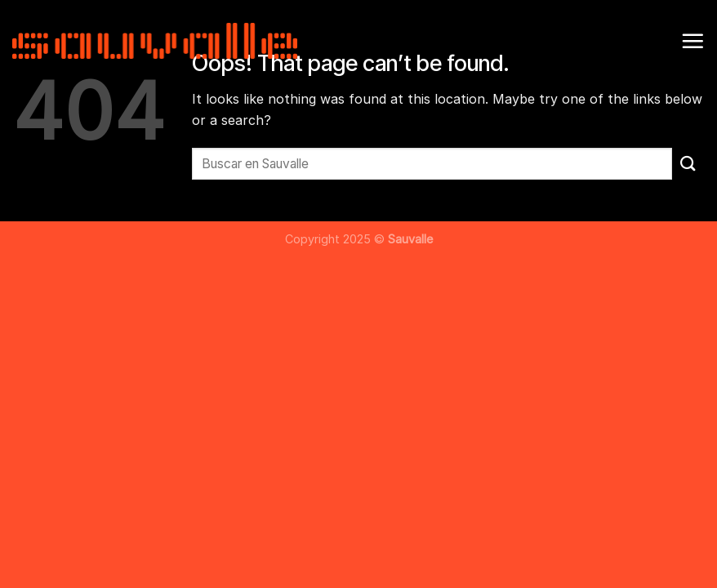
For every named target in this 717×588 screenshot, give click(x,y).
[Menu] (693, 41)
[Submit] (688, 164)
